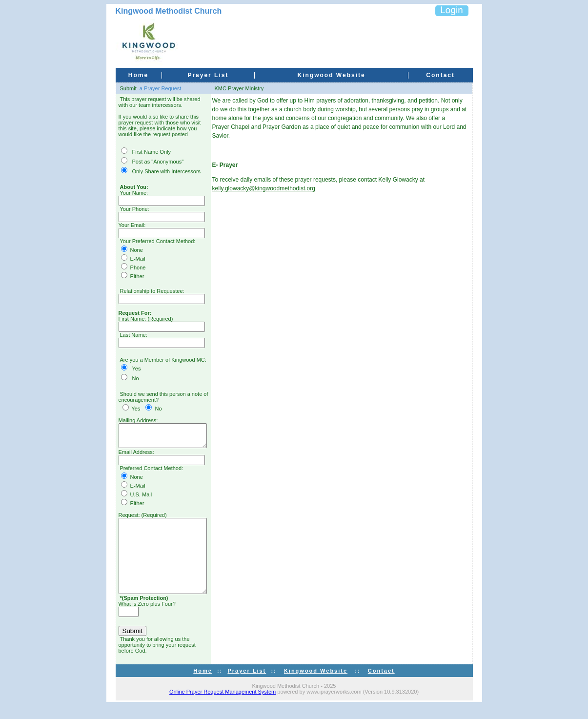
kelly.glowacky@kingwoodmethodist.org (274, 188)
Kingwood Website (332, 75)
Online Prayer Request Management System (223, 705)
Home (138, 75)
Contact (440, 75)
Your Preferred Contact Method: (158, 241)
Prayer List (208, 75)
